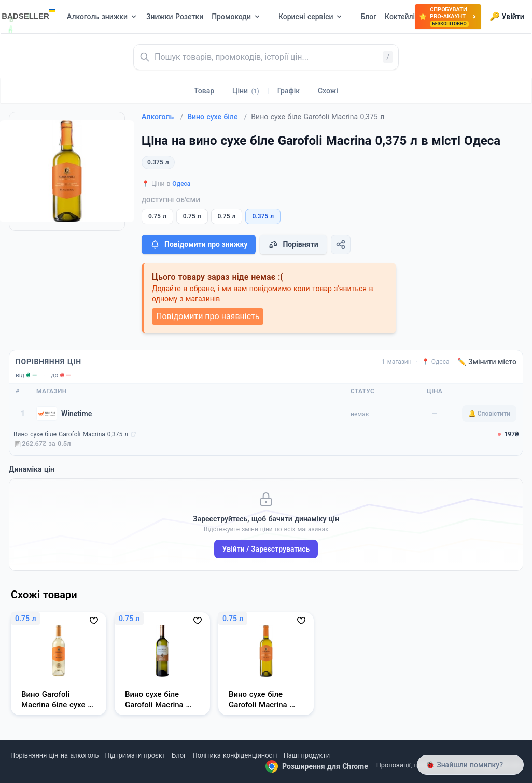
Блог (179, 755)
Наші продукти (307, 755)
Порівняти (293, 244)
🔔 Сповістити (489, 414)
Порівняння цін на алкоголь (54, 755)
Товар (204, 91)
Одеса (181, 184)
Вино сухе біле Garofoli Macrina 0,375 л (71, 434)
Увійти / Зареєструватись (266, 549)
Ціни (246, 91)
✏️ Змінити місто (487, 362)
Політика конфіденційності (235, 755)
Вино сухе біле (217, 117)
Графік (289, 91)
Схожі (328, 91)
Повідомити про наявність (208, 316)
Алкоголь (162, 117)
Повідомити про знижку (199, 244)
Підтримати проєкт (135, 755)
